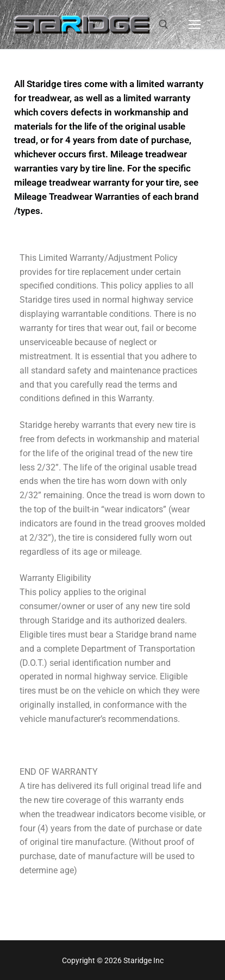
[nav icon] (195, 24)
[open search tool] (164, 24)
